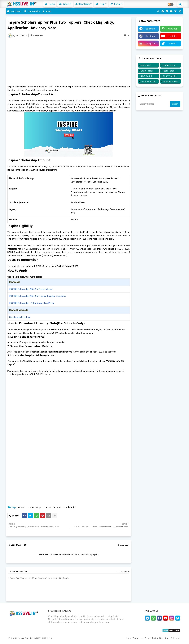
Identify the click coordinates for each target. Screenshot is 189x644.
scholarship (69, 507)
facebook (150, 36)
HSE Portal (146, 65)
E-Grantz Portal (148, 81)
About (47, 11)
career (21, 507)
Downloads (83, 4)
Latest (64, 4)
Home (50, 4)
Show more (123, 545)
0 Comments (123, 571)
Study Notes (14, 11)
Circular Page (34, 507)
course (47, 507)
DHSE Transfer (170, 76)
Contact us (138, 638)
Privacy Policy (151, 638)
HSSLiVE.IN (47, 638)
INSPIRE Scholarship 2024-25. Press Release (31, 289)
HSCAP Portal (169, 65)
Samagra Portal (170, 81)
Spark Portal (169, 71)
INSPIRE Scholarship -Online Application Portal (32, 303)
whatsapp (173, 29)
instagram (150, 43)
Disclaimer (165, 638)
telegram (150, 29)
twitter (173, 43)
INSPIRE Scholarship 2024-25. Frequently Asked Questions (38, 296)
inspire (57, 507)
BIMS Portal (146, 76)
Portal (115, 4)
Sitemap (175, 638)
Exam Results (32, 11)
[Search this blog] (154, 104)
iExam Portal (147, 71)
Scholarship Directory (20, 317)
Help (100, 4)
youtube (173, 36)
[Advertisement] (70, 62)
